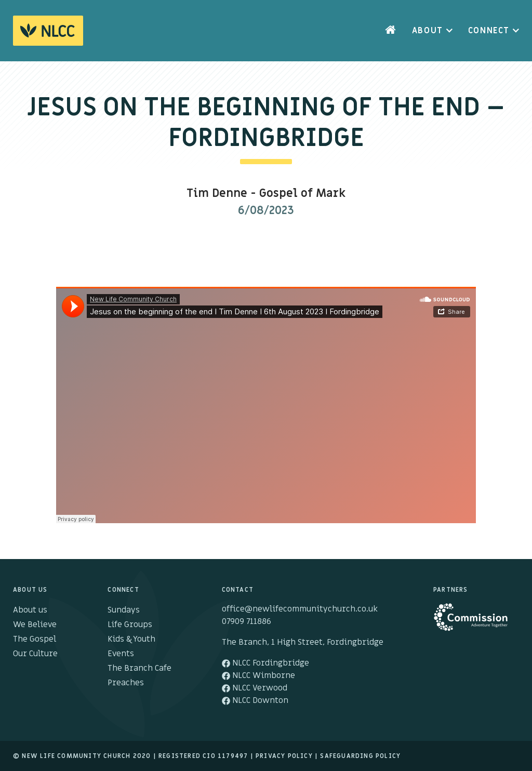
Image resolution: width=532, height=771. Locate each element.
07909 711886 (247, 621)
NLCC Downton (255, 700)
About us (30, 610)
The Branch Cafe (139, 668)
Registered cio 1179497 (203, 756)
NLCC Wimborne (258, 675)
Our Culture (35, 654)
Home (391, 31)
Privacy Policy (284, 756)
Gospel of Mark (302, 194)
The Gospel (35, 639)
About (428, 31)
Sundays (124, 610)
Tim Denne (217, 194)
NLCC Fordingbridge (265, 663)
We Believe (35, 624)
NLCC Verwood (255, 688)
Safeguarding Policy (360, 756)
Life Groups (130, 624)
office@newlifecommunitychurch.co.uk (300, 609)
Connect (489, 31)
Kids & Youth (131, 639)
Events (121, 654)
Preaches (126, 683)
